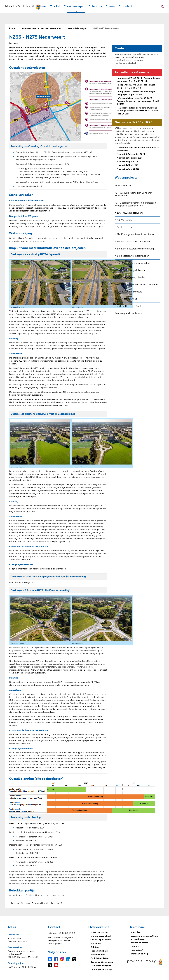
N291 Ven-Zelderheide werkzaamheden (136, 285)
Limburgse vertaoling (101, 969)
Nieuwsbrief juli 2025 (127, 162)
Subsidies (135, 932)
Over (112, 6)
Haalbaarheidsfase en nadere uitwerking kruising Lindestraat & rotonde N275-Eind (137, 111)
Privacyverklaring (99, 932)
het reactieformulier (135, 57)
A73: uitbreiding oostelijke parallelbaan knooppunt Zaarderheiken (135, 204)
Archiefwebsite (98, 955)
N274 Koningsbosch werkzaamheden (135, 234)
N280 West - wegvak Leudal (130, 270)
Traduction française (101, 966)
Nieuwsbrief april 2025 (128, 169)
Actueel (42, 6)
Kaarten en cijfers (139, 943)
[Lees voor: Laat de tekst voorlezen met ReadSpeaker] (14, 43)
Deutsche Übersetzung (102, 962)
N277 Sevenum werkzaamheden (132, 263)
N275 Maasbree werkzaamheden (132, 242)
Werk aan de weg (124, 186)
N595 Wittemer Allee (126, 299)
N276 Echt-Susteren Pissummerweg (134, 249)
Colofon (95, 947)
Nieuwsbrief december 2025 (131, 154)
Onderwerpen (76, 6)
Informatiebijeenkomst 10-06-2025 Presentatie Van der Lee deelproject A (138, 101)
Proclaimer (96, 943)
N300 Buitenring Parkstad (129, 292)
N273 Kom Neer (123, 227)
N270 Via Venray (124, 220)
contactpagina (55, 943)
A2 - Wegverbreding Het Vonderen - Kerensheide (134, 194)
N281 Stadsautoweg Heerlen (130, 277)
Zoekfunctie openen (162, 7)
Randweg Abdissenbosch (128, 313)
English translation (100, 958)
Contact (127, 6)
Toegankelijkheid (99, 951)
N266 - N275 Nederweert (129, 213)
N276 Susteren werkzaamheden (132, 256)
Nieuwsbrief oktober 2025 (130, 158)
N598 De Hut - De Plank (128, 306)
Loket (57, 6)
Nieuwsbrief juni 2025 (128, 165)
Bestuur (97, 6)
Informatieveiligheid (101, 936)
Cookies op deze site (101, 940)
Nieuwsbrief (137, 950)
